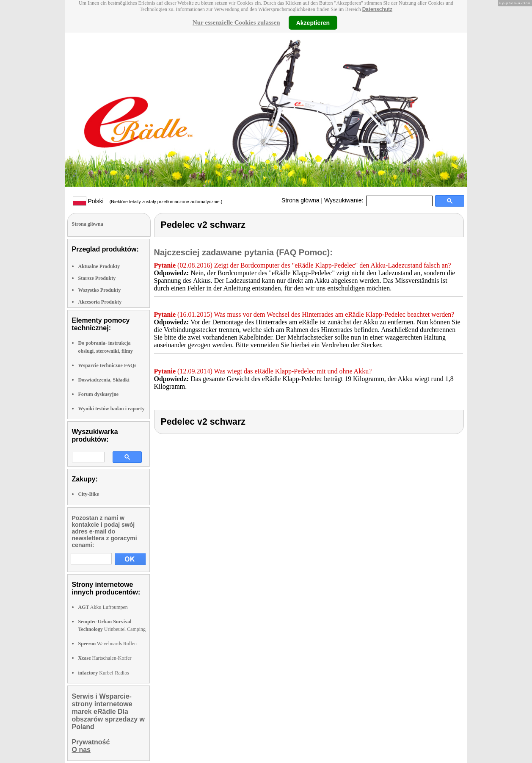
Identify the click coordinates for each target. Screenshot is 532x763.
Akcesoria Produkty (100, 302)
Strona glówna (300, 200)
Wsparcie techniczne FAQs (108, 365)
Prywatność (91, 742)
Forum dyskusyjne (99, 394)
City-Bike (89, 494)
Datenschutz (377, 9)
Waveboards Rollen (108, 644)
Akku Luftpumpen (103, 607)
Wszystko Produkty (100, 290)
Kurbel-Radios (104, 673)
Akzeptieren (313, 22)
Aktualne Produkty (99, 266)
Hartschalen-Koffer (105, 658)
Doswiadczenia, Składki (104, 380)
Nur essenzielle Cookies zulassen (236, 22)
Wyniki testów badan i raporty (112, 409)
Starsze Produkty (97, 278)
